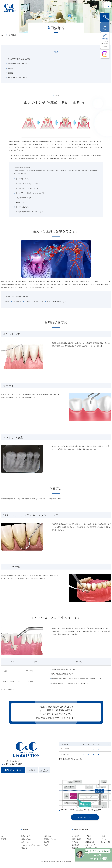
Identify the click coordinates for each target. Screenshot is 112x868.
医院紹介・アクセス (50, 840)
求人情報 (47, 843)
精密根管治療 (76, 840)
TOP (3, 35)
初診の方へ (25, 849)
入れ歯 (103, 838)
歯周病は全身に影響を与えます (17, 64)
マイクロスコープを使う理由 (30, 846)
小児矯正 (88, 840)
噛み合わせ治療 (106, 843)
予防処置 (75, 843)
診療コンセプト (26, 838)
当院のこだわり (26, 840)
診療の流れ (47, 838)
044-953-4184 (13, 765)
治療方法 (10, 73)
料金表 (46, 846)
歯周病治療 (76, 846)
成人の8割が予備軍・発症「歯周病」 (19, 59)
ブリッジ (103, 840)
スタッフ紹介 (26, 843)
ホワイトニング (90, 846)
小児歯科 (88, 838)
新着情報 (4, 840)
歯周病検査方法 (13, 68)
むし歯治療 (76, 838)
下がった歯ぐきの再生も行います (18, 78)
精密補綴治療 (90, 843)
